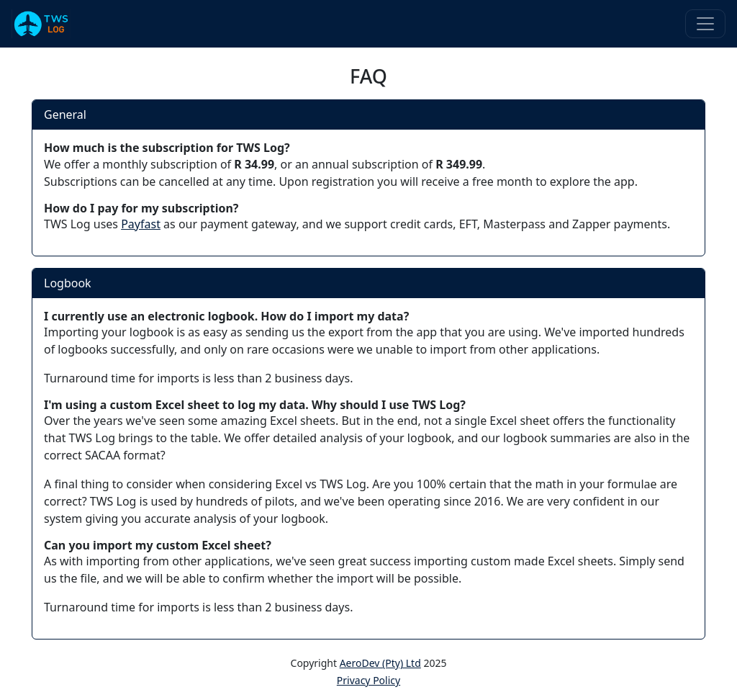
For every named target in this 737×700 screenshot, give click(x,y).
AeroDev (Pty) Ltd (380, 663)
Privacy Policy (368, 680)
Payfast (141, 224)
